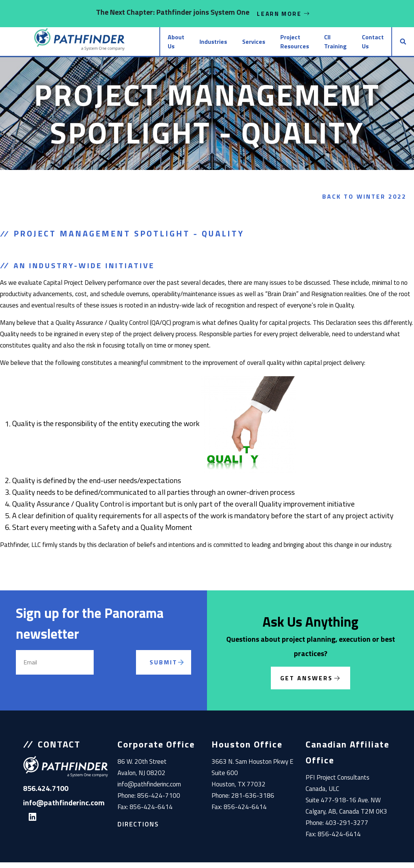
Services (217, 45)
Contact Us (361, 45)
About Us (132, 45)
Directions (138, 830)
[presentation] (125, 677)
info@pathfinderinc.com (149, 790)
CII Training (318, 45)
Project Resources (258, 45)
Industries (176, 45)
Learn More (284, 14)
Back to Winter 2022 (364, 202)
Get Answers (307, 684)
